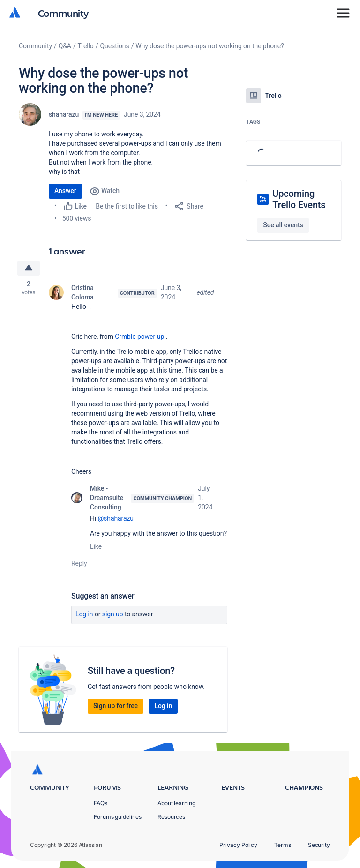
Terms (283, 845)
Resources (171, 817)
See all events (283, 225)
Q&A (65, 46)
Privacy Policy (238, 845)
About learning (176, 803)
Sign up (113, 614)
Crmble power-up (139, 337)
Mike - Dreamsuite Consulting (107, 498)
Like (96, 546)
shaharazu (64, 114)
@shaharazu (116, 518)
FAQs (101, 803)
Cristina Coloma (82, 292)
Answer (65, 191)
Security (319, 845)
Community (64, 13)
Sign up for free (116, 706)
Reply (79, 563)
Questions (114, 46)
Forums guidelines (118, 817)
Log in (84, 614)
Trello (86, 46)
